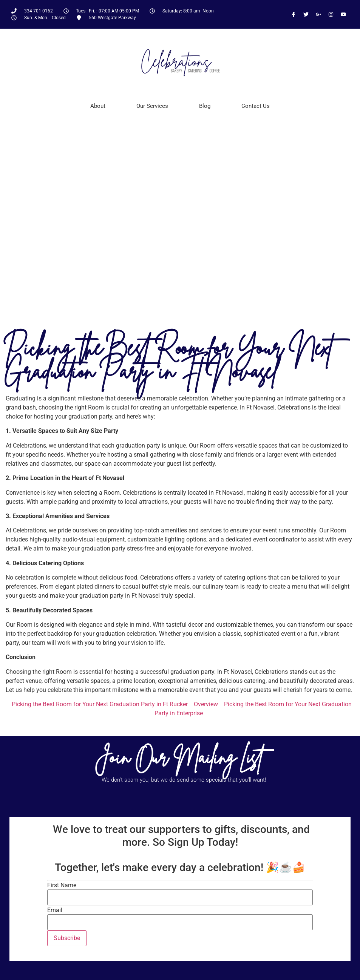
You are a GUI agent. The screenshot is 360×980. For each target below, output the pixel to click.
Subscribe (67, 938)
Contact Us (256, 106)
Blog (205, 106)
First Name (62, 885)
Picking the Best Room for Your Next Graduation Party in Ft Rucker (100, 704)
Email (55, 910)
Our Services (152, 106)
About (98, 106)
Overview (206, 704)
